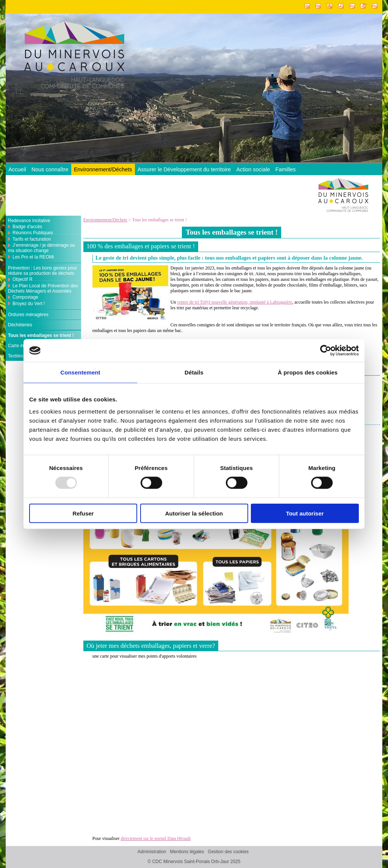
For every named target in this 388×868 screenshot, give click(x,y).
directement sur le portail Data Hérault (156, 838)
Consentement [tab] (80, 372)
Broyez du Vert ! (29, 304)
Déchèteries (20, 325)
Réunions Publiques (33, 233)
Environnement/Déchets (103, 169)
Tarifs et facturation (32, 239)
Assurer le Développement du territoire (184, 169)
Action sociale (253, 169)
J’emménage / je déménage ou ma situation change (41, 248)
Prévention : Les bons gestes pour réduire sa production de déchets (42, 271)
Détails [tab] (194, 372)
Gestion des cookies (228, 852)
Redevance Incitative (29, 221)
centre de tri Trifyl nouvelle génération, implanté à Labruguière (235, 302)
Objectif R (23, 279)
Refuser (83, 513)
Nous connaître (50, 169)
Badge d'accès (27, 227)
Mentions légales (187, 852)
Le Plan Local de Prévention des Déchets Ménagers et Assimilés (43, 288)
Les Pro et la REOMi (33, 257)
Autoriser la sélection (194, 513)
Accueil (17, 169)
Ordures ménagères (28, 315)
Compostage (25, 297)
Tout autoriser (305, 513)
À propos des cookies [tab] (308, 372)
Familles (286, 169)
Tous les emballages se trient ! (41, 335)
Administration (152, 852)
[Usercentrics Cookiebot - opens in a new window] (326, 351)
